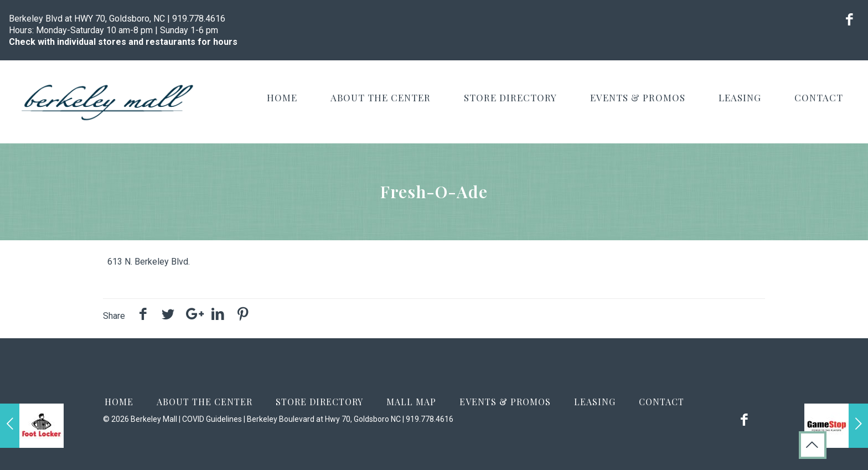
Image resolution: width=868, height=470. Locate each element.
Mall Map (411, 402)
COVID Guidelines (212, 419)
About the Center (205, 402)
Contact (662, 402)
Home (119, 402)
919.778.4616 (199, 19)
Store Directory (319, 402)
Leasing (595, 402)
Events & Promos (505, 402)
